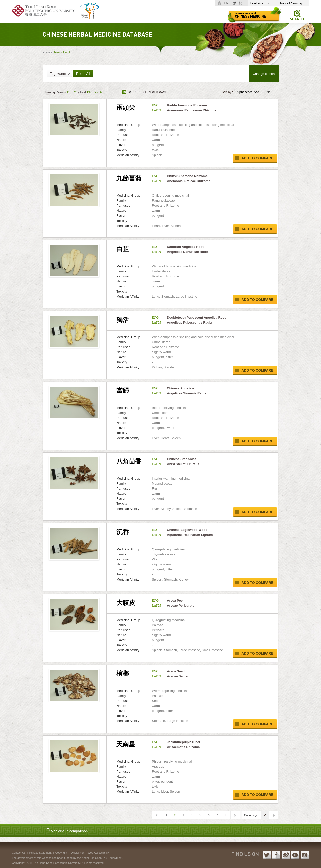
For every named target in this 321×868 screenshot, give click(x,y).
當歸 (123, 390)
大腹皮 (126, 603)
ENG (227, 3)
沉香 (123, 532)
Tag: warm (58, 74)
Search (297, 19)
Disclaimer (77, 853)
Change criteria (264, 74)
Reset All (83, 74)
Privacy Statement (40, 853)
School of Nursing (289, 3)
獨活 (123, 320)
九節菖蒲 (129, 178)
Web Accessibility (98, 853)
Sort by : (227, 92)
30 (129, 92)
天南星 (126, 744)
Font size (257, 3)
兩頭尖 (126, 107)
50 (135, 92)
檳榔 (123, 673)
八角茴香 (129, 461)
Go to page (251, 815)
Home (46, 52)
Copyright (61, 853)
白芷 (123, 249)
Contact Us (19, 853)
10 (124, 92)
